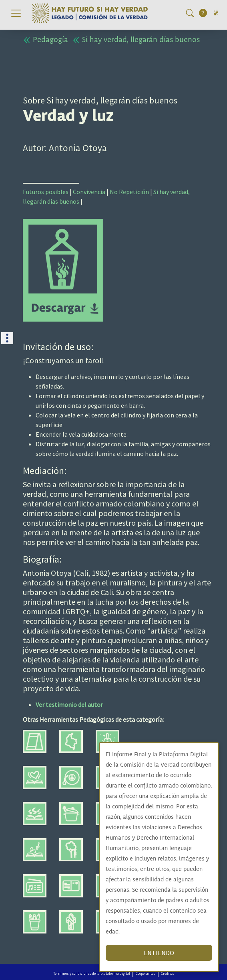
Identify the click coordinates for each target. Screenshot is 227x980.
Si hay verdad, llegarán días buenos (136, 40)
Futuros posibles (46, 192)
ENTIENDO (162, 953)
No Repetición (129, 192)
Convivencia (89, 192)
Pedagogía (45, 40)
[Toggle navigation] (16, 13)
